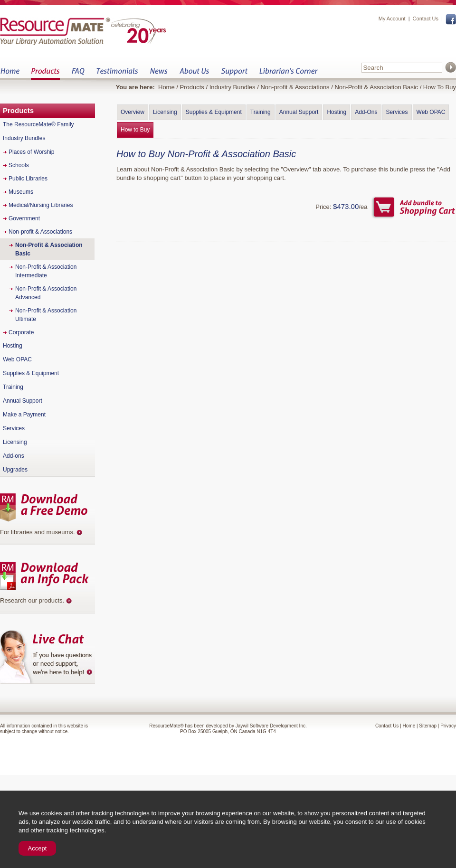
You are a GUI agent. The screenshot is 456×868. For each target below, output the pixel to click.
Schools (19, 165)
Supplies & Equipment (214, 112)
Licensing (165, 112)
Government (24, 218)
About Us (194, 74)
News (159, 74)
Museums (21, 192)
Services (397, 112)
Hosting (337, 112)
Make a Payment (24, 415)
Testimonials (117, 74)
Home (10, 74)
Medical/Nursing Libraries (41, 205)
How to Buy (135, 130)
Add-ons (14, 456)
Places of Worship (32, 152)
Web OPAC (431, 112)
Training (261, 112)
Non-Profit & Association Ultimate (46, 315)
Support (234, 74)
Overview (133, 112)
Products (45, 74)
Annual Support (299, 112)
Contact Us (426, 19)
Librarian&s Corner (289, 74)
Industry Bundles (233, 87)
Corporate (21, 332)
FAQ (78, 74)
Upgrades (15, 470)
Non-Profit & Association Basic (376, 87)
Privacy (448, 726)
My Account (392, 19)
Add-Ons (366, 112)
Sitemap (428, 726)
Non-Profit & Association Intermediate (46, 271)
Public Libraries (28, 179)
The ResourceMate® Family (38, 124)
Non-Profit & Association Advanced (46, 293)
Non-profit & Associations (295, 87)
